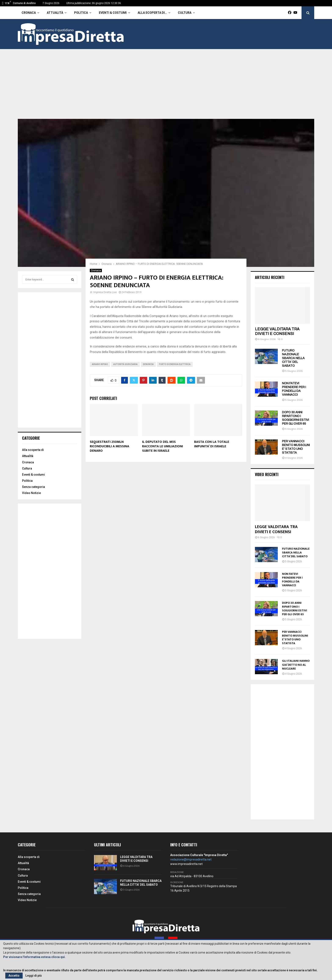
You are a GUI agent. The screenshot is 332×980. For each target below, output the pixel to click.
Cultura (185, 13)
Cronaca (29, 13)
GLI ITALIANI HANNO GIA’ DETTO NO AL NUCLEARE (296, 665)
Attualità (55, 13)
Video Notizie (31, 493)
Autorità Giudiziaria (125, 364)
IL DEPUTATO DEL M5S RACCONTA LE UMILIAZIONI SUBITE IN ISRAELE (163, 446)
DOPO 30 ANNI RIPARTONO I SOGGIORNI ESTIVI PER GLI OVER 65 (295, 609)
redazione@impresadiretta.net (191, 859)
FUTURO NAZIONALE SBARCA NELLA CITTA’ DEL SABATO (293, 358)
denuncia (148, 364)
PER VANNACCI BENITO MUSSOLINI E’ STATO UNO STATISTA (295, 638)
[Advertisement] (166, 87)
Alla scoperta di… (152, 13)
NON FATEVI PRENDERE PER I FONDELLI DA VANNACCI (292, 580)
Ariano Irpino (100, 364)
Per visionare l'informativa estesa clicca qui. (34, 957)
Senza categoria (33, 487)
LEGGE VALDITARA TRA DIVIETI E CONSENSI (277, 331)
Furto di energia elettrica (175, 364)
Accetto (14, 976)
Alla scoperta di (33, 450)
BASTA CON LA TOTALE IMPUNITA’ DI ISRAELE (212, 444)
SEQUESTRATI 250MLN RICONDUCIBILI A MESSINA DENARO (109, 446)
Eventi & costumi (113, 13)
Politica (81, 13)
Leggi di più (34, 976)
